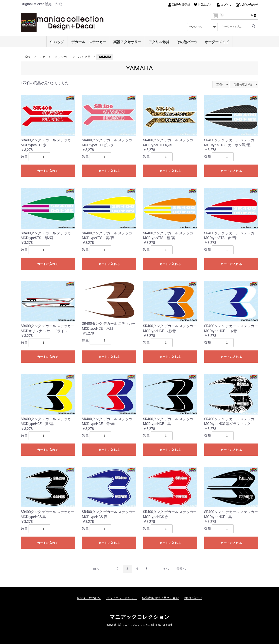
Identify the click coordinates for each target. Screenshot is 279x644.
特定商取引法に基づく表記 (160, 598)
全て (28, 57)
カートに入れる (48, 171)
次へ (166, 569)
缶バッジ (57, 42)
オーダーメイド (217, 42)
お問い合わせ (193, 598)
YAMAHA (105, 57)
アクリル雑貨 (159, 42)
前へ (96, 569)
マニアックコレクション (140, 617)
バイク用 (84, 57)
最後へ (181, 569)
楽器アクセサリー (127, 42)
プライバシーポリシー (122, 598)
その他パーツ (187, 42)
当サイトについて (89, 598)
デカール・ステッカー (89, 42)
